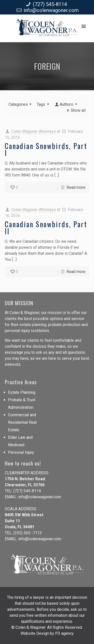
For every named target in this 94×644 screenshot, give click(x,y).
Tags (44, 104)
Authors (67, 104)
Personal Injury (21, 452)
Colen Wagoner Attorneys (34, 131)
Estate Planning (22, 392)
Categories (21, 104)
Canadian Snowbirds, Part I (46, 149)
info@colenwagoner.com (51, 10)
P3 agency (64, 633)
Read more (76, 187)
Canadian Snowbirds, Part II (46, 228)
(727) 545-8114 (50, 4)
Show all (75, 110)
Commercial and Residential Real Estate (22, 422)
